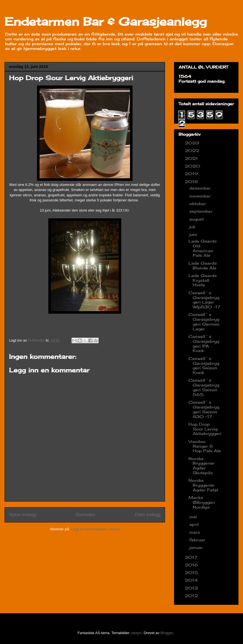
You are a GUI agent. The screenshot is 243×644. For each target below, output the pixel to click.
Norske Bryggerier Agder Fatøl (203, 485)
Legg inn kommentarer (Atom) (95, 529)
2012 (192, 596)
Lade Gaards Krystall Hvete (203, 280)
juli (193, 227)
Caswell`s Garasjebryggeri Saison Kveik (204, 365)
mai (194, 517)
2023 (193, 143)
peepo (136, 633)
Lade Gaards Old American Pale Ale (203, 248)
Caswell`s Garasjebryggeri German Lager (204, 321)
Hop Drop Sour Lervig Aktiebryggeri (205, 429)
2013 (192, 588)
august (197, 219)
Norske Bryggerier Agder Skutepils (202, 466)
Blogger (167, 633)
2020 (193, 166)
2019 (192, 174)
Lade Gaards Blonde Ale (203, 265)
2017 (192, 557)
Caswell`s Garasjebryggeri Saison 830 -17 (204, 409)
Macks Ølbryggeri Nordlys (202, 502)
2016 (192, 565)
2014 (192, 580)
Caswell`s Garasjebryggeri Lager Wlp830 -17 (204, 300)
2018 (192, 182)
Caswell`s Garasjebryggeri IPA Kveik (204, 343)
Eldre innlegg (148, 515)
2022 (193, 150)
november (201, 196)
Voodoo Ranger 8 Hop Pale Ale (205, 446)
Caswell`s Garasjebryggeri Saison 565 (204, 387)
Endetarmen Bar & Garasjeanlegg (106, 22)
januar (197, 547)
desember (201, 188)
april (195, 524)
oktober (198, 204)
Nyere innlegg (23, 515)
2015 (192, 572)
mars (195, 532)
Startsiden (85, 515)
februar (198, 540)
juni (194, 234)
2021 (192, 158)
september (202, 211)
